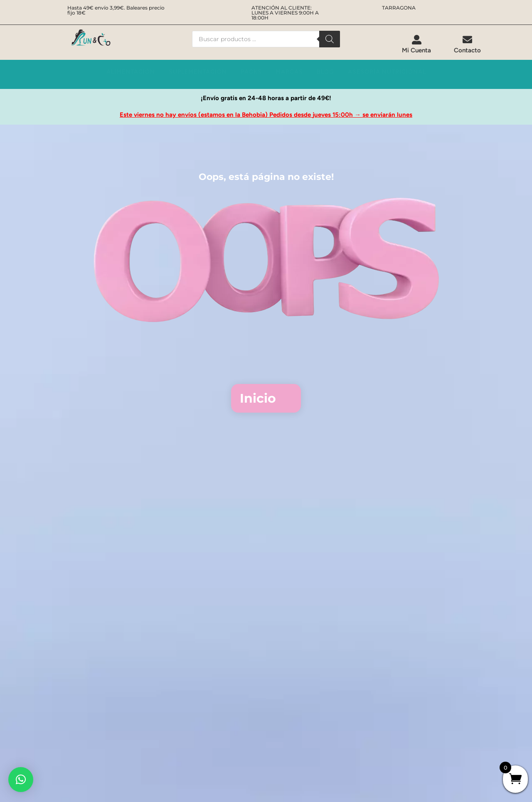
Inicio (258, 398)
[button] (21, 780)
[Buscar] (330, 39)
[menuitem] (416, 44)
